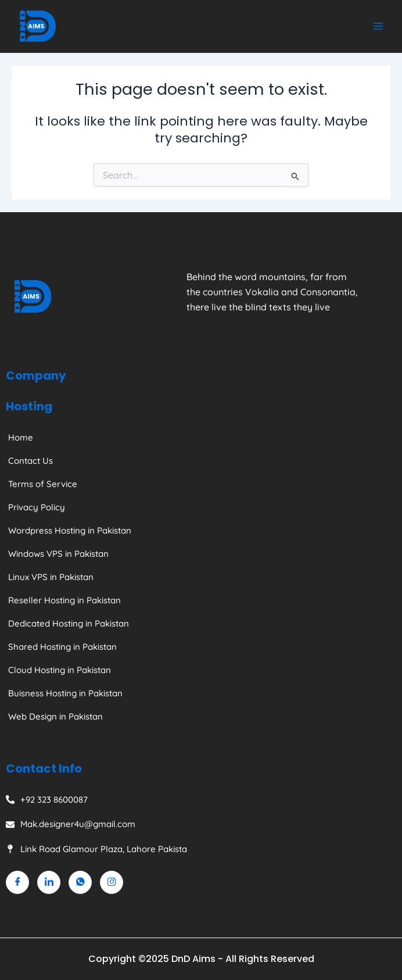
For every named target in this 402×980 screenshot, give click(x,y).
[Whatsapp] (80, 882)
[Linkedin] (49, 882)
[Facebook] (17, 882)
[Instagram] (112, 882)
